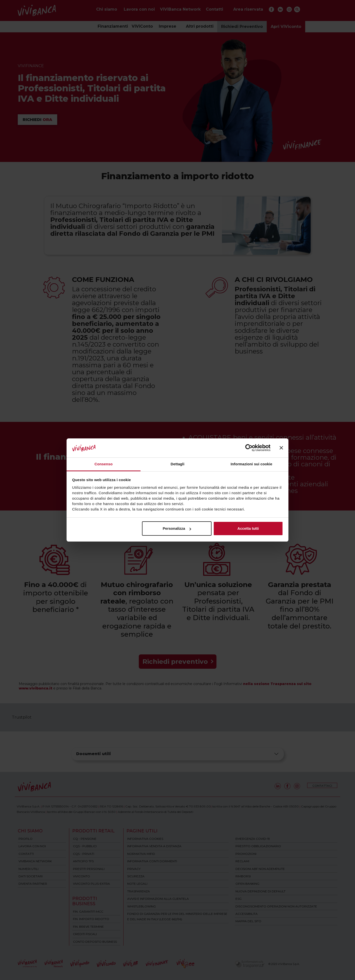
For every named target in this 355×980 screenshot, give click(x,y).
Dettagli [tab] (177, 464)
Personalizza (177, 528)
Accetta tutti (248, 528)
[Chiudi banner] (281, 448)
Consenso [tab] (103, 464)
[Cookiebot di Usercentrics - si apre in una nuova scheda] (249, 448)
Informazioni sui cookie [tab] (252, 464)
